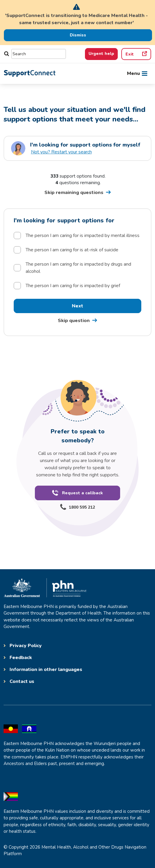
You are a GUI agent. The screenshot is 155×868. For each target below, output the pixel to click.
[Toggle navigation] (137, 73)
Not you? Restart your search (61, 152)
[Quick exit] (136, 54)
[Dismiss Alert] (78, 35)
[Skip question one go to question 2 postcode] (77, 321)
